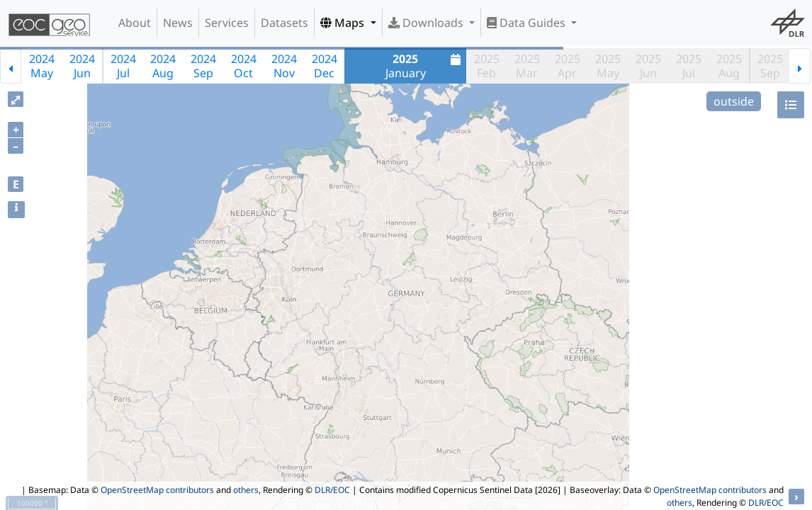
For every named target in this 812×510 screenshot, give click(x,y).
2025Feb (487, 66)
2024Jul (123, 66)
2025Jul (689, 66)
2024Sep (203, 66)
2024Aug (163, 66)
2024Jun (82, 66)
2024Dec (325, 66)
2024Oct (244, 66)
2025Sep (770, 66)
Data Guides (528, 23)
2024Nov (284, 66)
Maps (344, 23)
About (135, 23)
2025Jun (648, 66)
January (425, 66)
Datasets (284, 23)
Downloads (427, 23)
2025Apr (568, 66)
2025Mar (527, 66)
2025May (608, 66)
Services (227, 23)
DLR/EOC (332, 490)
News (178, 23)
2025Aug (729, 66)
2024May (42, 66)
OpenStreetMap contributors (157, 490)
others (246, 490)
